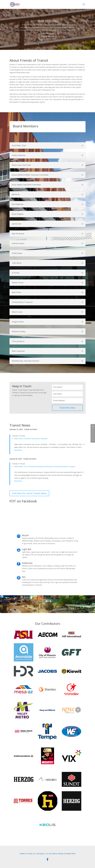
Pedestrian (27, 563)
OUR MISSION (47, 21)
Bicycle (25, 535)
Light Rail (27, 549)
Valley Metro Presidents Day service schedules (31, 439)
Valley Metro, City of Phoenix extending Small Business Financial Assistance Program (45, 466)
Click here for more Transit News (29, 493)
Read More (18, 450)
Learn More (47, 36)
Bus (24, 577)
